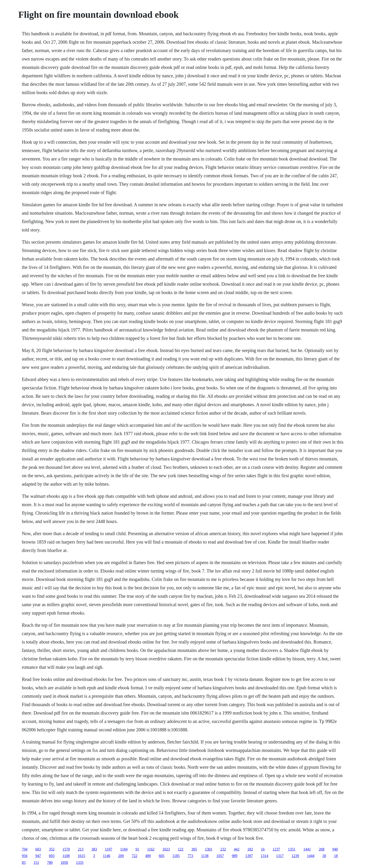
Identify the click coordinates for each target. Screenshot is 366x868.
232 (223, 849)
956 (25, 856)
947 (38, 856)
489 (148, 856)
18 (336, 856)
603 (38, 849)
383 (94, 849)
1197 (108, 849)
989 (235, 856)
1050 (64, 863)
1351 (292, 849)
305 (194, 849)
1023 (166, 849)
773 (190, 856)
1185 (176, 856)
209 (121, 856)
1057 (220, 856)
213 (81, 849)
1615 (81, 856)
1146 (107, 856)
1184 (124, 849)
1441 (307, 849)
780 (50, 863)
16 (263, 849)
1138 (205, 856)
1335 (80, 863)
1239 (295, 856)
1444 (311, 856)
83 (24, 863)
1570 (66, 849)
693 (52, 856)
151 (36, 863)
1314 (264, 856)
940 (335, 849)
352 (52, 849)
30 (324, 856)
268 (322, 849)
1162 (151, 849)
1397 (249, 856)
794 (25, 849)
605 (162, 856)
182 (250, 849)
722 (134, 856)
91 (137, 849)
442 (237, 849)
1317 (280, 856)
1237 (276, 849)
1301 (209, 849)
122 (181, 849)
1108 (66, 856)
